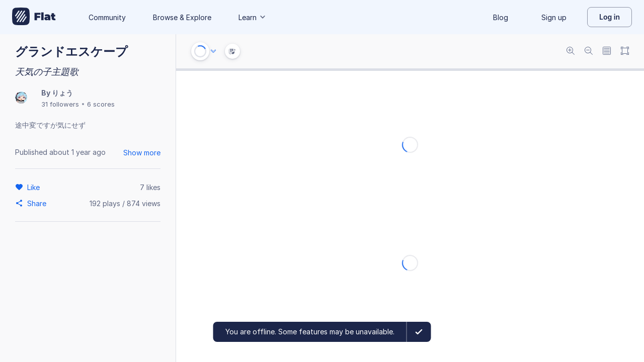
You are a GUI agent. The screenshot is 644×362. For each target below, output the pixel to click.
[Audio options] (213, 51)
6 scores (101, 104)
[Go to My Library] (34, 17)
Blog (501, 17)
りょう (62, 93)
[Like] (35, 187)
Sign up (554, 17)
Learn (253, 17)
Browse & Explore (182, 17)
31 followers (60, 104)
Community (107, 17)
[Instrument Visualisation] (232, 51)
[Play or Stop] (200, 51)
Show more (142, 153)
